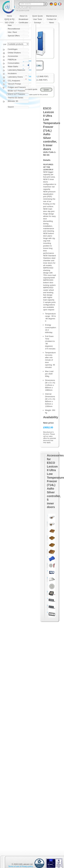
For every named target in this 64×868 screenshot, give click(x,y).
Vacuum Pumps (14, 84)
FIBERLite (12, 60)
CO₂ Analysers (14, 81)
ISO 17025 (9, 23)
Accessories (13, 56)
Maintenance (52, 16)
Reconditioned (14, 29)
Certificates (23, 23)
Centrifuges (13, 49)
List (5, 44)
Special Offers (14, 36)
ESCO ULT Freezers (16, 94)
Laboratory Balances (16, 70)
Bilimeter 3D (13, 101)
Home (9, 16)
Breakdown (23, 19)
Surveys (38, 23)
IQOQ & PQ (9, 19)
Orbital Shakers (14, 53)
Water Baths (13, 67)
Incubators (12, 73)
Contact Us (52, 19)
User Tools (37, 19)
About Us (23, 16)
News (52, 23)
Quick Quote (38, 16)
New (10, 25)
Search (11, 107)
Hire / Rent (12, 32)
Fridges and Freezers (17, 87)
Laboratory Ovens (15, 77)
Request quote (31, 89)
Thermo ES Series (15, 98)
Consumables (14, 63)
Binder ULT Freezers (16, 91)
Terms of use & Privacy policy (21, 866)
